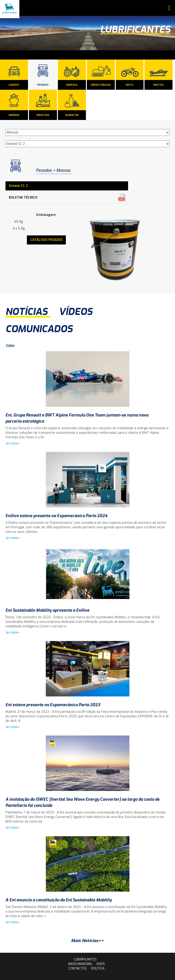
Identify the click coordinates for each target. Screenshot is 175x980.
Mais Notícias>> (87, 941)
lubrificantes (85, 959)
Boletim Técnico (23, 198)
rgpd (101, 964)
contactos (78, 969)
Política (98, 969)
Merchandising (80, 964)
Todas (10, 345)
